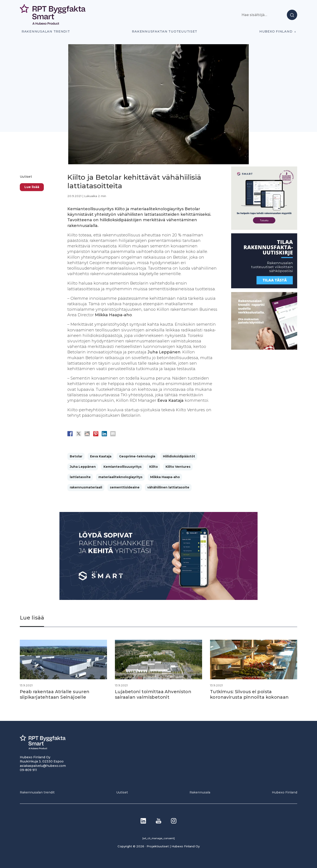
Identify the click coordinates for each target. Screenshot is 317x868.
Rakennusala (200, 792)
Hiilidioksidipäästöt (179, 456)
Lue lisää (32, 187)
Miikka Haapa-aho (165, 477)
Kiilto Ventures (178, 467)
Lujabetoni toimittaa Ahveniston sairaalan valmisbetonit (153, 694)
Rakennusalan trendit (46, 31)
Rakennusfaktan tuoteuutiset (165, 31)
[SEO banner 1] (264, 229)
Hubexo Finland (276, 31)
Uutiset (26, 177)
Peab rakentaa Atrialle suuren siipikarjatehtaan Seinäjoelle (55, 694)
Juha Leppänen (83, 467)
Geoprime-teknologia (137, 456)
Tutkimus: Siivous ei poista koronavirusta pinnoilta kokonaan (250, 694)
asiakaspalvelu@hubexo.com (43, 765)
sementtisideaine (125, 487)
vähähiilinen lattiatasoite (168, 487)
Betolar (76, 456)
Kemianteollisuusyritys (123, 467)
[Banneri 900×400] (158, 599)
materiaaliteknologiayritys (120, 477)
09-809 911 (28, 770)
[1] (264, 287)
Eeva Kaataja (101, 456)
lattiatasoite (80, 477)
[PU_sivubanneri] (264, 348)
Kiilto (154, 467)
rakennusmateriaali (86, 487)
